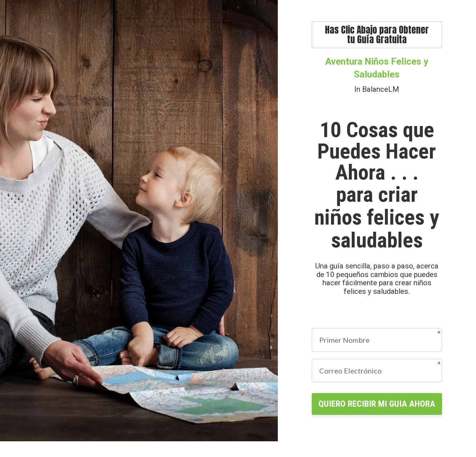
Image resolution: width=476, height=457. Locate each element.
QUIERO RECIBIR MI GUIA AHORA (377, 411)
